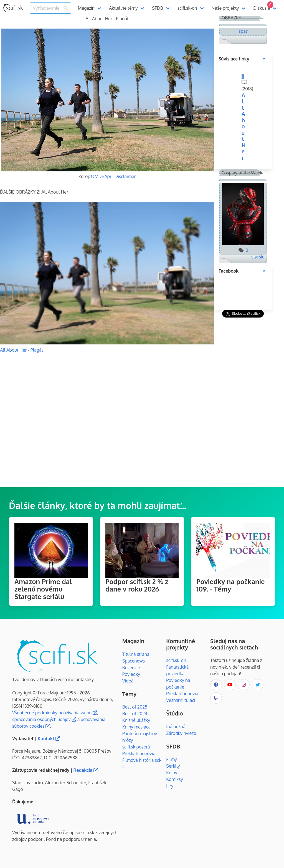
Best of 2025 (135, 707)
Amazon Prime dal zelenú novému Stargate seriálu (43, 589)
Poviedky (131, 674)
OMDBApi (101, 176)
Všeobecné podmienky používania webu (55, 713)
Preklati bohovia (182, 694)
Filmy (171, 759)
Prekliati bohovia (139, 753)
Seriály (173, 766)
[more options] (264, 59)
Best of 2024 (135, 714)
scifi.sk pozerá (136, 747)
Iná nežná (176, 727)
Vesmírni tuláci (181, 700)
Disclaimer (125, 176)
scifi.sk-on (187, 8)
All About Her (244, 126)
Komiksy (174, 779)
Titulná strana (136, 654)
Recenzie (131, 668)
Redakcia (86, 770)
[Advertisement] (243, 402)
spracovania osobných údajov (44, 719)
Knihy (172, 773)
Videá (128, 681)
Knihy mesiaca (136, 727)
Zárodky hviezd (181, 733)
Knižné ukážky (136, 720)
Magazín (86, 8)
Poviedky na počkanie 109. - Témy (231, 585)
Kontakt (49, 738)
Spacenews (134, 661)
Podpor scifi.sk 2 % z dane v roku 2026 (137, 585)
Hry (170, 786)
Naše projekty (225, 8)
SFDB (158, 8)
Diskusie (263, 6)
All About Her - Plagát (21, 350)
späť (243, 31)
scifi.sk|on (176, 660)
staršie (258, 257)
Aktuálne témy (123, 8)
